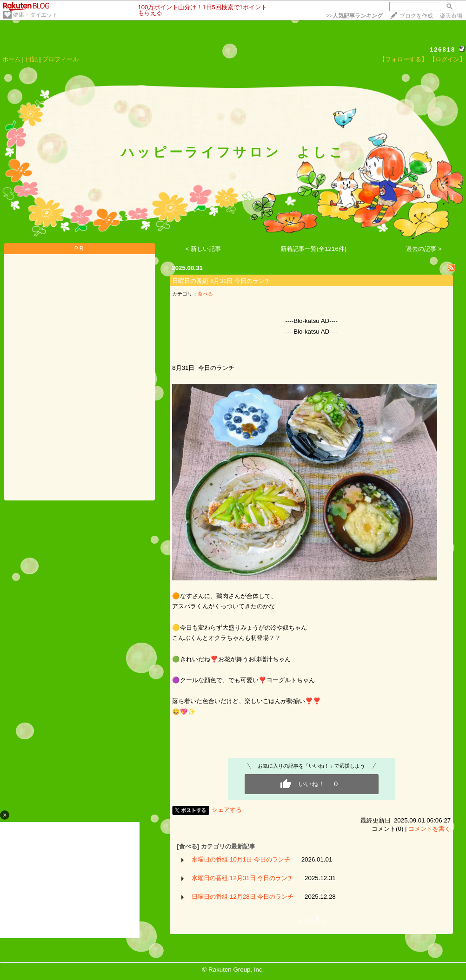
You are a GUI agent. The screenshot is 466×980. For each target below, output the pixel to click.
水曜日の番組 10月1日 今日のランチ (241, 859)
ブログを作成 (416, 16)
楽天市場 (451, 16)
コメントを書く (429, 829)
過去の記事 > (424, 249)
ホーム (11, 59)
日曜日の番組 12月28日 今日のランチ (243, 897)
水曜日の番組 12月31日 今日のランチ (243, 878)
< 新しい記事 (203, 249)
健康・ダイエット (35, 15)
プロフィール (60, 59)
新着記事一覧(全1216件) (314, 249)
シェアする (227, 810)
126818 (443, 49)
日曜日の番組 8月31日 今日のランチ (221, 281)
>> (354, 16)
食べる (205, 294)
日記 (32, 59)
